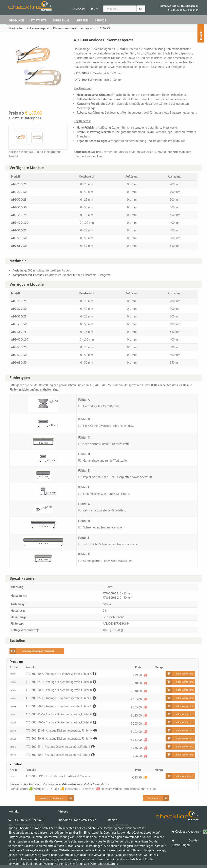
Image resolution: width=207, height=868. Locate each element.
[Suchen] (141, 9)
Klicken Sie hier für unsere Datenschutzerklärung (86, 864)
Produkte (17, 20)
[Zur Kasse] (156, 801)
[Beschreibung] (95, 677)
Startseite (38, 20)
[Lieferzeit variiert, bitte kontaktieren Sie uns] (145, 678)
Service (101, 20)
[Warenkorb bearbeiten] (54, 801)
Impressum (61, 20)
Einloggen (79, 9)
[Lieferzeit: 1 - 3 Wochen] (145, 780)
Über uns (82, 20)
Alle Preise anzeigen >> (25, 118)
